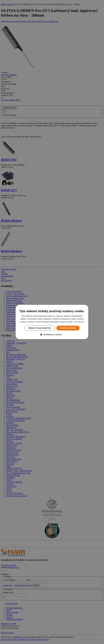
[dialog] (52, 322)
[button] (52, 335)
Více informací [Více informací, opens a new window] (79, 322)
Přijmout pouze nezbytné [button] (40, 328)
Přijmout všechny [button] (68, 328)
